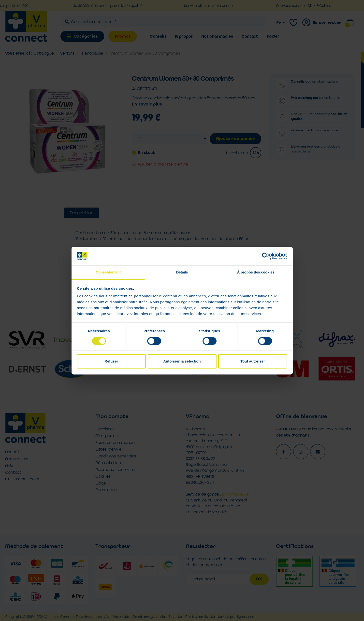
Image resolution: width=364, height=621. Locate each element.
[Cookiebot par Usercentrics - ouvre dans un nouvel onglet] (266, 256)
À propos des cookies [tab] (256, 272)
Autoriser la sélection (182, 361)
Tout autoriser (253, 361)
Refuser (111, 361)
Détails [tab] (182, 272)
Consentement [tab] (108, 272)
